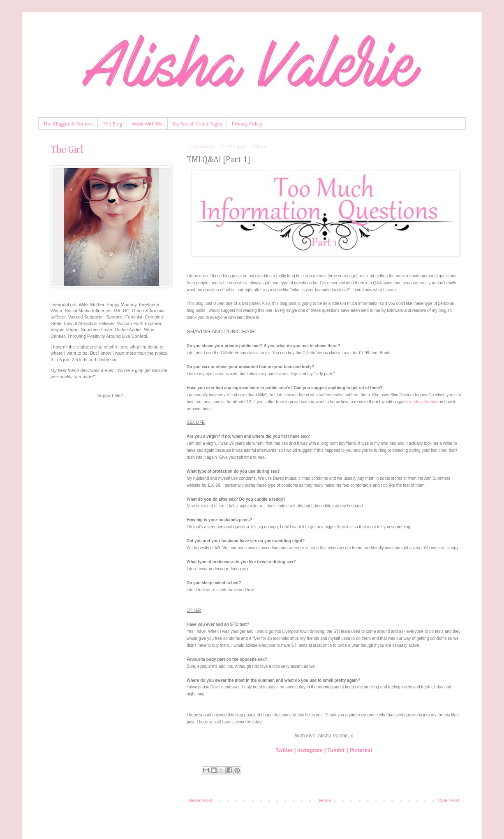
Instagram (310, 750)
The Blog (112, 124)
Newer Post (200, 800)
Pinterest (361, 750)
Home (325, 800)
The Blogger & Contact (68, 124)
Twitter (284, 750)
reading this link (423, 402)
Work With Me (147, 124)
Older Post (449, 800)
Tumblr (336, 750)
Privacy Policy (247, 124)
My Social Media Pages (197, 124)
